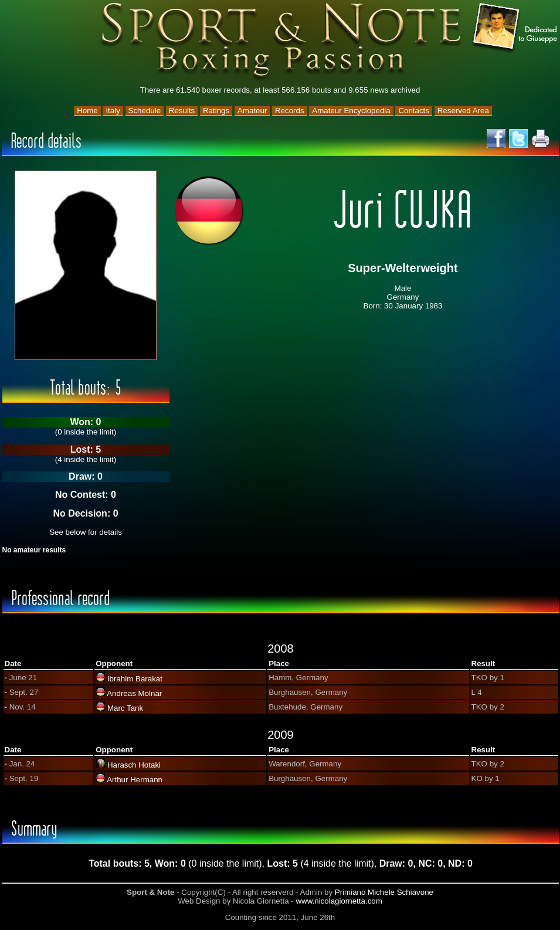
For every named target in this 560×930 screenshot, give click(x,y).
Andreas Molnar (134, 693)
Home (87, 111)
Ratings (216, 111)
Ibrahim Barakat (135, 679)
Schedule (145, 111)
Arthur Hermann (135, 780)
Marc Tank (125, 708)
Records (290, 111)
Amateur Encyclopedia (351, 111)
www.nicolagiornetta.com (339, 901)
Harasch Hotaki (134, 765)
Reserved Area (463, 111)
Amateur (252, 111)
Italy (113, 111)
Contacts (414, 111)
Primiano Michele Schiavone (384, 892)
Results (182, 111)
